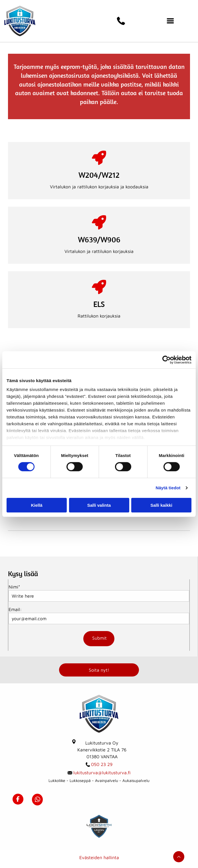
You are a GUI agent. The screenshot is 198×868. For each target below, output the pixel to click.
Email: (15, 609)
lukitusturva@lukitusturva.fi (102, 773)
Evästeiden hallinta (99, 857)
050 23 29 (102, 764)
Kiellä (37, 505)
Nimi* (14, 587)
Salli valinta (99, 505)
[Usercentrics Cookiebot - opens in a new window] (166, 360)
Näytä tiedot (168, 488)
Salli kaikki (161, 505)
